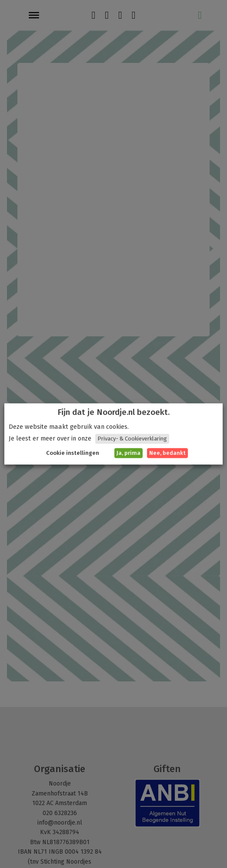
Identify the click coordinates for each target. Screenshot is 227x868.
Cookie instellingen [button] (73, 453)
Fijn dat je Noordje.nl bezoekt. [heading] (113, 412)
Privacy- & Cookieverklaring (132, 439)
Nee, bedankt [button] (167, 453)
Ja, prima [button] (129, 453)
